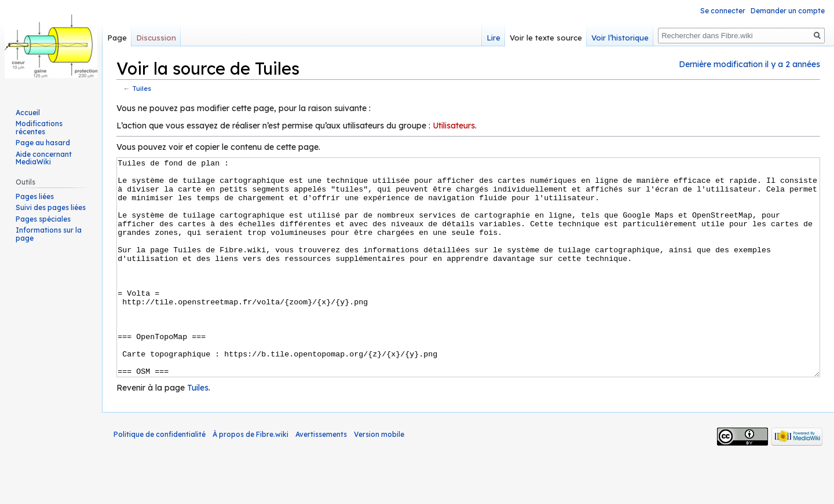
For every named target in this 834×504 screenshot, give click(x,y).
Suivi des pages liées (51, 207)
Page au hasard (43, 143)
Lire (493, 38)
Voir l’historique (620, 38)
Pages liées (35, 196)
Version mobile (379, 478)
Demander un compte (788, 11)
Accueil (28, 113)
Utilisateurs (454, 126)
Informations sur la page (49, 234)
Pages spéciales (43, 219)
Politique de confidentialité (160, 478)
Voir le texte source (546, 38)
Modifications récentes (39, 128)
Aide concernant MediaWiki (44, 158)
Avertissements (321, 478)
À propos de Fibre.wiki (250, 478)
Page (117, 38)
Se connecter (723, 11)
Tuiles (142, 88)
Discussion (156, 38)
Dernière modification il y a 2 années (749, 64)
